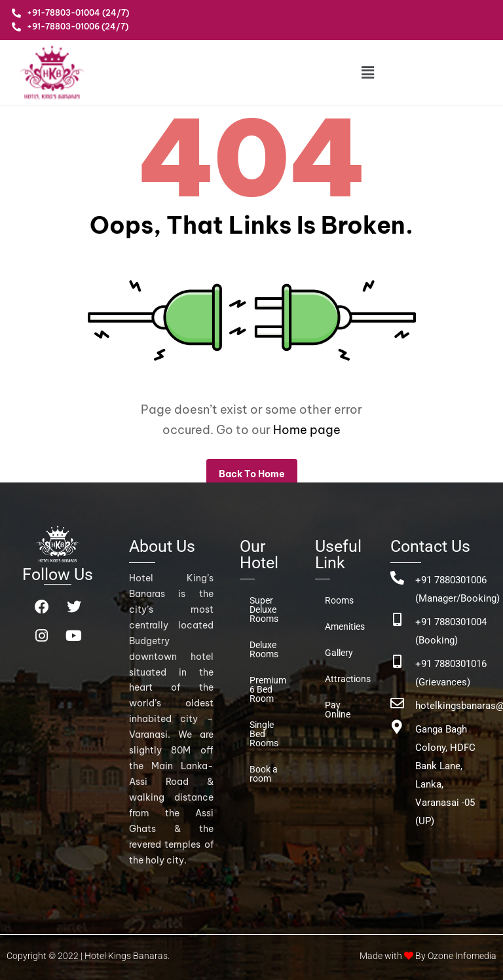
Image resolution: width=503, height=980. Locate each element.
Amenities (345, 626)
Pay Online (338, 710)
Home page (307, 430)
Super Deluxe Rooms (264, 609)
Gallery (339, 653)
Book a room (264, 774)
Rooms (339, 600)
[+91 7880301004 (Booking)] (397, 620)
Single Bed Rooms (264, 734)
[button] (367, 72)
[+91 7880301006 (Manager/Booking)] (397, 578)
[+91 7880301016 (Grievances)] (397, 662)
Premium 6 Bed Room (268, 689)
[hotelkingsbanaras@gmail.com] (397, 703)
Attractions (345, 679)
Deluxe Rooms (264, 649)
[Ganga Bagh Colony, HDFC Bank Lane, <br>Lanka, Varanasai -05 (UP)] (397, 727)
